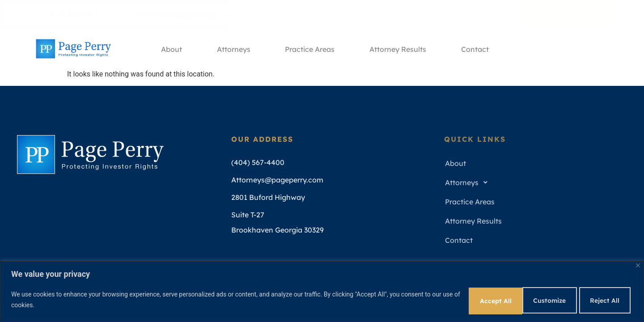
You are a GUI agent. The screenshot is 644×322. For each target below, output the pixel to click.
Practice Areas (311, 49)
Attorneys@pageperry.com (176, 14)
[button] (534, 183)
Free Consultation (568, 14)
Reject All (540, 299)
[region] (322, 291)
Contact (478, 49)
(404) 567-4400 (68, 14)
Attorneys (233, 49)
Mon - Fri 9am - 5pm (292, 14)
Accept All (603, 299)
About (170, 49)
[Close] (638, 264)
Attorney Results (400, 49)
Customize (477, 299)
